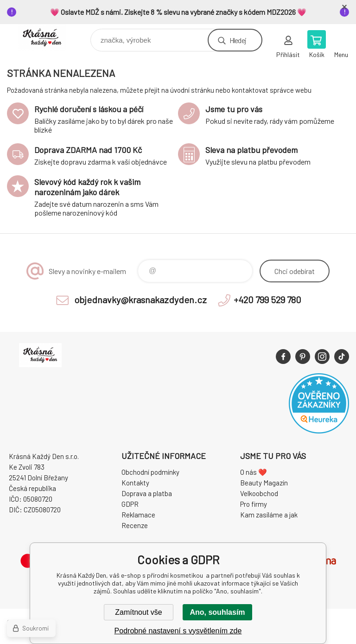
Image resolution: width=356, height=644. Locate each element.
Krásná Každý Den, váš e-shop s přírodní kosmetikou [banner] (48, 38)
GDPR (130, 504)
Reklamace (138, 515)
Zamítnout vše (138, 612)
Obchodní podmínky (150, 472)
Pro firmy (254, 504)
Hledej (238, 40)
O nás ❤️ (254, 472)
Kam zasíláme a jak (269, 515)
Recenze (135, 525)
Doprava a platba (147, 493)
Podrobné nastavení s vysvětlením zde (178, 631)
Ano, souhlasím (217, 612)
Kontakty (135, 483)
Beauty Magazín (264, 483)
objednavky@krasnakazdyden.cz (140, 300)
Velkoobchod (259, 493)
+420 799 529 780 (267, 300)
